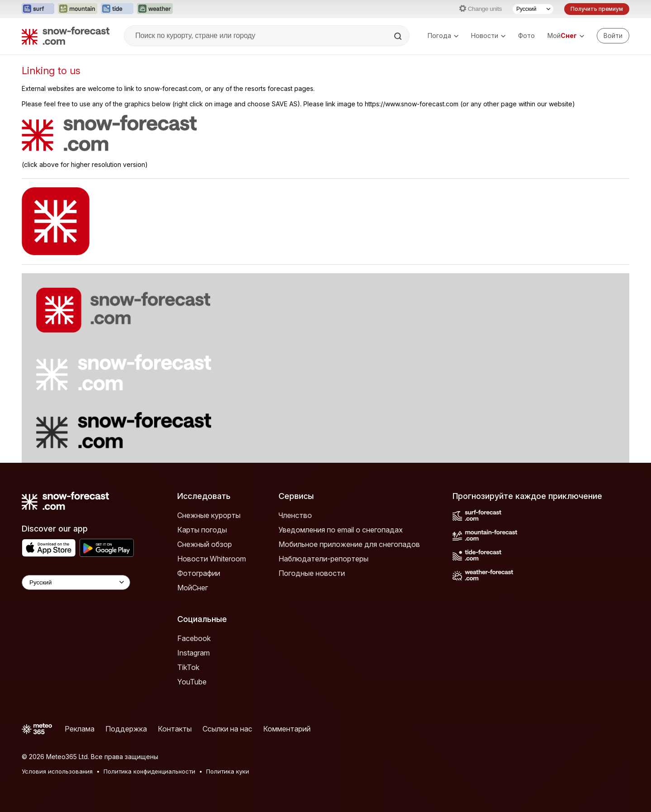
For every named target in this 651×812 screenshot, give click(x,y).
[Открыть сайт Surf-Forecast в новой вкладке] (38, 9)
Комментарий (287, 729)
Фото (526, 36)
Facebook (194, 638)
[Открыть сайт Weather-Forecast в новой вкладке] (155, 9)
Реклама (80, 729)
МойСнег (193, 588)
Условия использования (57, 771)
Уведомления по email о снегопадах (341, 530)
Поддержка (126, 729)
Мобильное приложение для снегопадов (349, 544)
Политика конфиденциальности (149, 771)
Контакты (175, 729)
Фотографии (199, 573)
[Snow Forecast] (66, 36)
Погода (443, 36)
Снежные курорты (209, 515)
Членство (295, 515)
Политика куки (228, 771)
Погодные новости (312, 573)
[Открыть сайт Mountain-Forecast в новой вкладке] (78, 9)
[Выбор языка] (533, 9)
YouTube (192, 682)
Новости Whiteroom (212, 559)
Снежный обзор (205, 544)
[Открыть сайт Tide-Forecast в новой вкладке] (117, 9)
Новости (488, 36)
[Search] (399, 36)
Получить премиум (597, 9)
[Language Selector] (76, 582)
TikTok (188, 667)
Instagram (193, 653)
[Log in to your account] (613, 36)
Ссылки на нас (227, 729)
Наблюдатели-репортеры (323, 559)
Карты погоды (202, 530)
